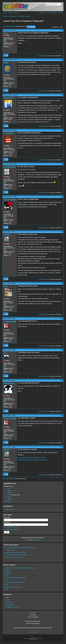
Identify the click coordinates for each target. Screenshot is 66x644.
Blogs (7, 597)
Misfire (9, 495)
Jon (5, 353)
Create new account (12, 527)
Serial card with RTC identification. (16, 553)
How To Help (43, 13)
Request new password (13, 529)
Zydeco (7, 235)
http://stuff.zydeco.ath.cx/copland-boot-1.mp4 (32, 460)
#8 (62, 283)
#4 (62, 130)
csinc (6, 33)
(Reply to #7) (20, 283)
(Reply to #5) (22, 197)
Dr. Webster (9, 133)
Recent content (10, 509)
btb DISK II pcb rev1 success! (15, 558)
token (6, 63)
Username (7, 518)
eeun (6, 286)
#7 (62, 232)
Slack (9, 497)
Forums (11, 13)
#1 (62, 30)
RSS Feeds (9, 602)
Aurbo (6, 589)
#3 (62, 95)
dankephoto (9, 383)
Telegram (10, 499)
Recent (17, 13)
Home (5, 13)
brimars (6, 575)
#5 (62, 164)
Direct (27, 540)
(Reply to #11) (21, 416)
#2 (62, 60)
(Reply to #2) (22, 95)
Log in (5, 26)
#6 (62, 197)
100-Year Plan (52, 13)
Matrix (9, 491)
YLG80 (6, 580)
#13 (62, 447)
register (11, 26)
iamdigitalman (10, 167)
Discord (10, 493)
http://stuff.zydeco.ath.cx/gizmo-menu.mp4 (32, 458)
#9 (62, 319)
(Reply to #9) (20, 350)
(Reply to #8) (20, 319)
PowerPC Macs (24, 16)
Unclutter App (37, 540)
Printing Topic (10, 550)
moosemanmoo (10, 200)
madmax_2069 (10, 321)
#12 (62, 416)
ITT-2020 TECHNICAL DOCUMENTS (17, 555)
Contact (60, 13)
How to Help (33, 632)
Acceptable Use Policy (12, 607)
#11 (62, 380)
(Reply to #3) (22, 130)
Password (7, 522)
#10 (62, 350)
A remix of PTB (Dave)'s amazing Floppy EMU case (21, 548)
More (61, 560)
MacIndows (8, 98)
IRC (9, 488)
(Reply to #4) (22, 164)
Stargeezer (7, 570)
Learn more (7, 501)
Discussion (13, 16)
